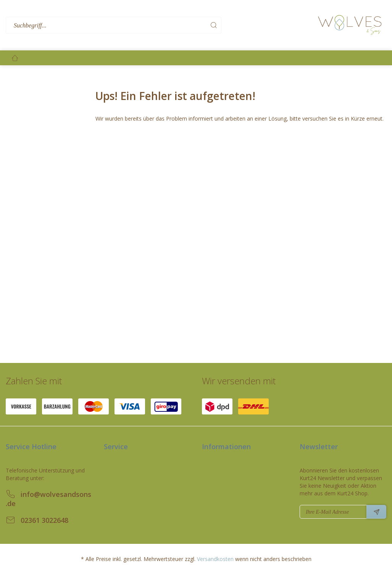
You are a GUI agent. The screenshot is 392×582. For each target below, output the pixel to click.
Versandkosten (215, 559)
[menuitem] (160, 25)
